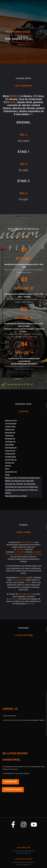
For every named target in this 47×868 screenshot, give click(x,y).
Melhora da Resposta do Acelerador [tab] (10, 433)
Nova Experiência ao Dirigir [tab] (11, 472)
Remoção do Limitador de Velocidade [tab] (10, 442)
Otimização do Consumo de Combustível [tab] (11, 451)
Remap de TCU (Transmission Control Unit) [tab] (11, 424)
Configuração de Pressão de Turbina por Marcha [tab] (11, 461)
